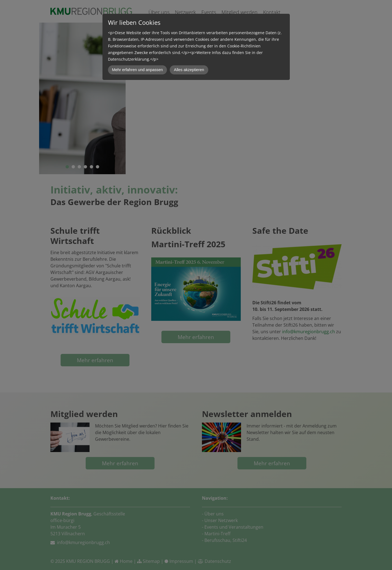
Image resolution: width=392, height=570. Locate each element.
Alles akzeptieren (189, 70)
